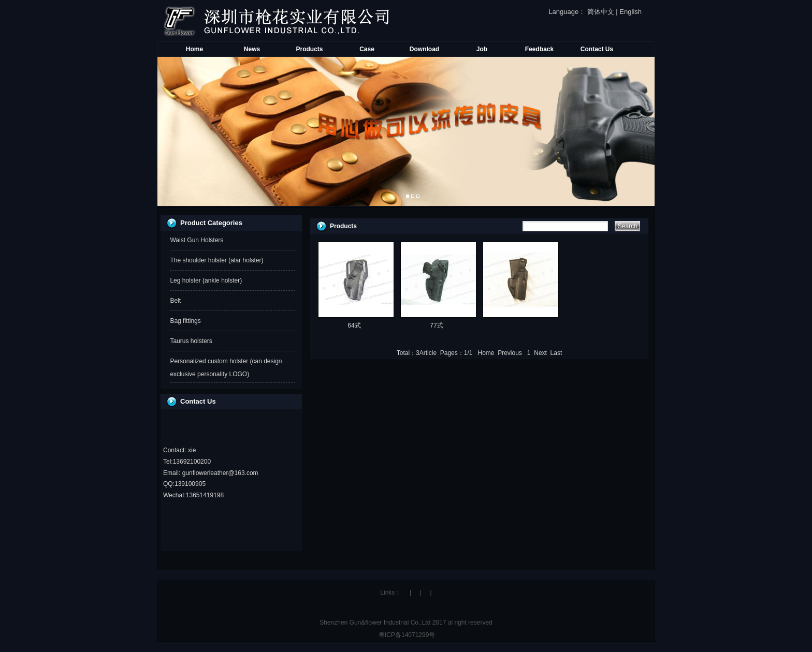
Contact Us (597, 49)
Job (482, 49)
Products (309, 49)
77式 (436, 325)
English (630, 12)
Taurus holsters (191, 341)
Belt (175, 301)
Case (367, 49)
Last (556, 353)
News (252, 49)
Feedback (539, 49)
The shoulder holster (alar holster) (216, 260)
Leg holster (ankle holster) (206, 280)
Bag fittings (185, 321)
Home (194, 49)
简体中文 (601, 12)
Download (424, 49)
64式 (354, 325)
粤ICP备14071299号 (406, 635)
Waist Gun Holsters (197, 240)
